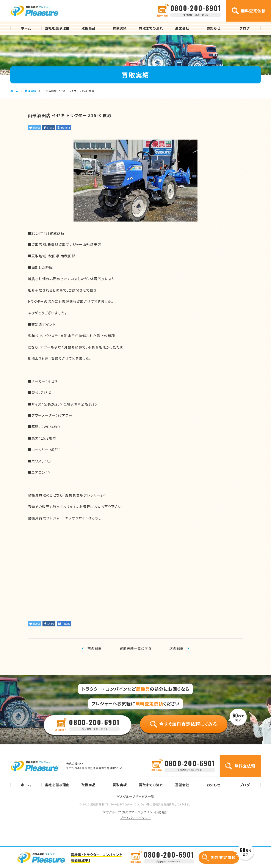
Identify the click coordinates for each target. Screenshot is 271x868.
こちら (97, 518)
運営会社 (182, 28)
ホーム (26, 28)
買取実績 (120, 28)
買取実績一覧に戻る (136, 648)
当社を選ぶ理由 (57, 28)
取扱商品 (88, 28)
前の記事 (94, 648)
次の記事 (177, 648)
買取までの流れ (151, 28)
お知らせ (214, 28)
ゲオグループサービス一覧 (135, 797)
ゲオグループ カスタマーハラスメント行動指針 (136, 812)
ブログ (245, 28)
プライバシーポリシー (135, 818)
